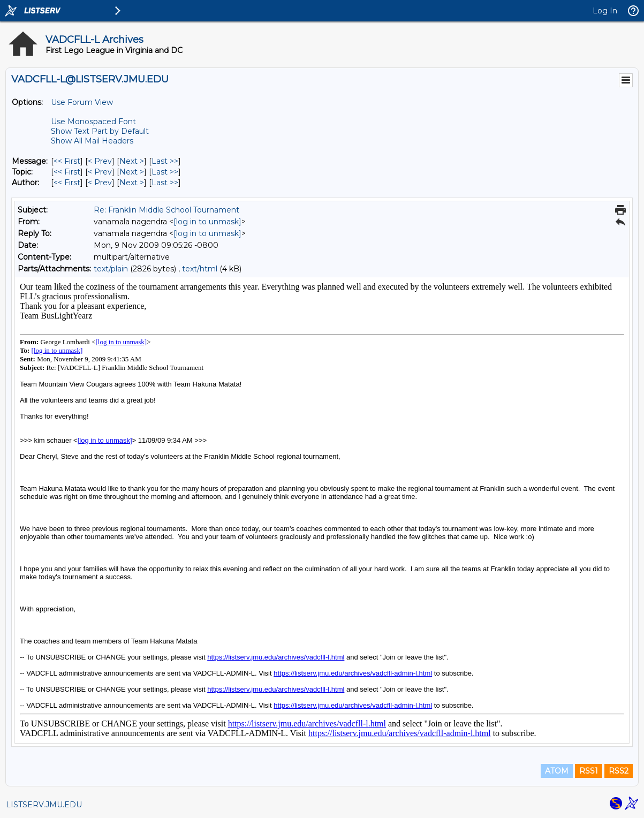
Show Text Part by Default (100, 131)
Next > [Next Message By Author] (132, 183)
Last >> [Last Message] (165, 161)
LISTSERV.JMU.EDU (44, 805)
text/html (200, 269)
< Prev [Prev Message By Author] (100, 183)
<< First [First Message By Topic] (67, 172)
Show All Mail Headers (92, 141)
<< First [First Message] (67, 161)
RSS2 (619, 771)
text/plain (111, 269)
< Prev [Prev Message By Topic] (100, 172)
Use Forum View (82, 102)
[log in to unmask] (207, 222)
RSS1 (589, 771)
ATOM (557, 771)
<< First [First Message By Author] (67, 183)
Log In (605, 11)
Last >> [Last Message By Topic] (165, 172)
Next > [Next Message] (132, 161)
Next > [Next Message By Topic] (132, 172)
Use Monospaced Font (93, 122)
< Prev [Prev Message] (100, 161)
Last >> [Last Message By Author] (165, 183)
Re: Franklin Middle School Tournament (166, 210)
